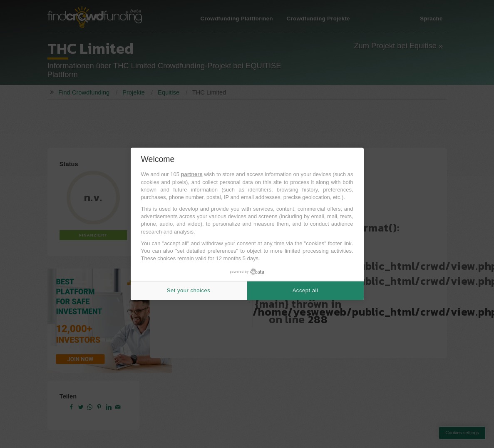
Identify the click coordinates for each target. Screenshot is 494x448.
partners (192, 174)
